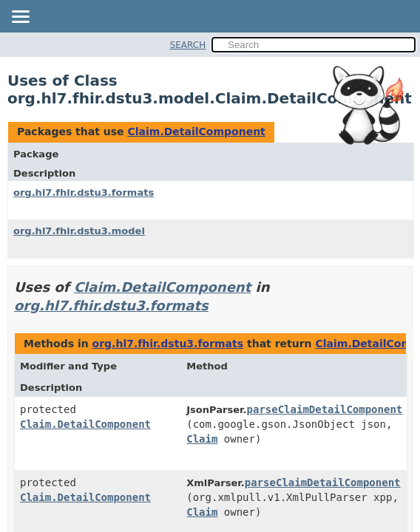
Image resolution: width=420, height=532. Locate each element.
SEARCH (188, 45)
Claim (202, 439)
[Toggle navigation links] (20, 18)
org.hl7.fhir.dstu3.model (79, 231)
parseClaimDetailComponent (325, 409)
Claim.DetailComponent (196, 132)
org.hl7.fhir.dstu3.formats (84, 192)
